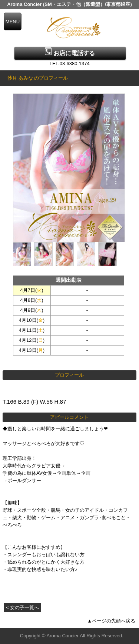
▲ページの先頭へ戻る (111, 621)
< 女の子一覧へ (22, 608)
